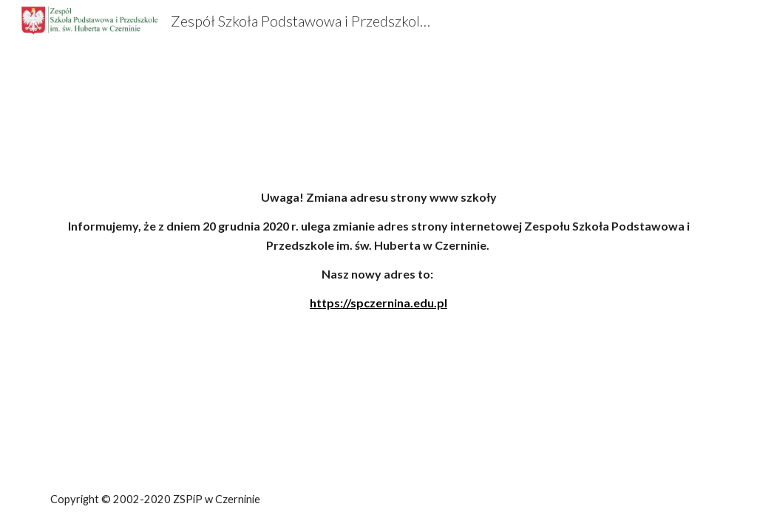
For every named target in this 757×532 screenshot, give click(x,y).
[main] (379, 264)
